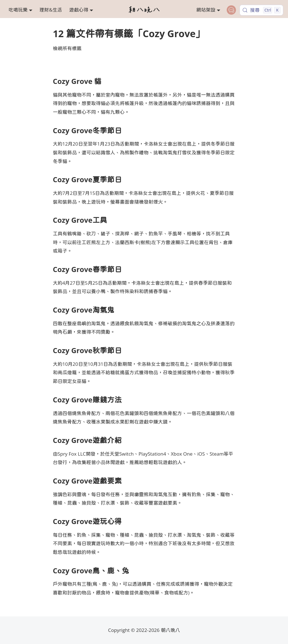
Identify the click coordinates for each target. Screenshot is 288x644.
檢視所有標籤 (67, 48)
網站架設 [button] (206, 10)
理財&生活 (51, 10)
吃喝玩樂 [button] (18, 10)
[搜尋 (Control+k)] (261, 10)
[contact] (231, 10)
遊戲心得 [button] (79, 10)
